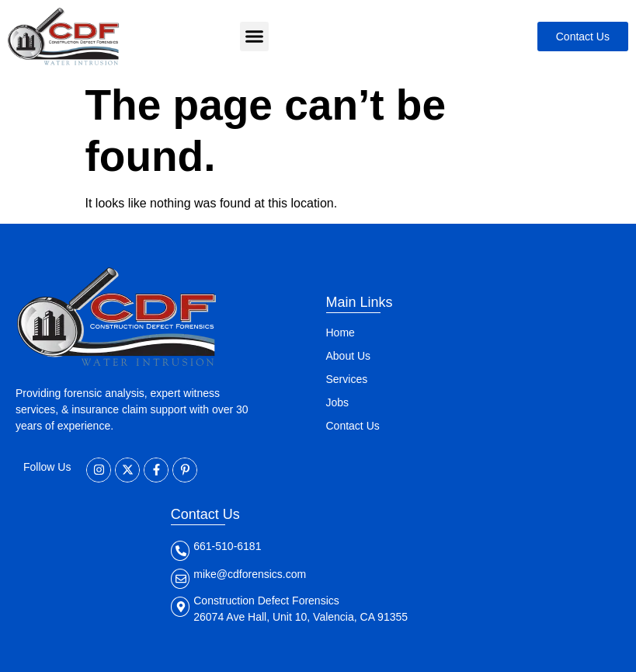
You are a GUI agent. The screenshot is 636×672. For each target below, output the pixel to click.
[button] (255, 37)
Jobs (338, 402)
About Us (349, 356)
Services (347, 379)
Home (341, 333)
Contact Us (353, 426)
